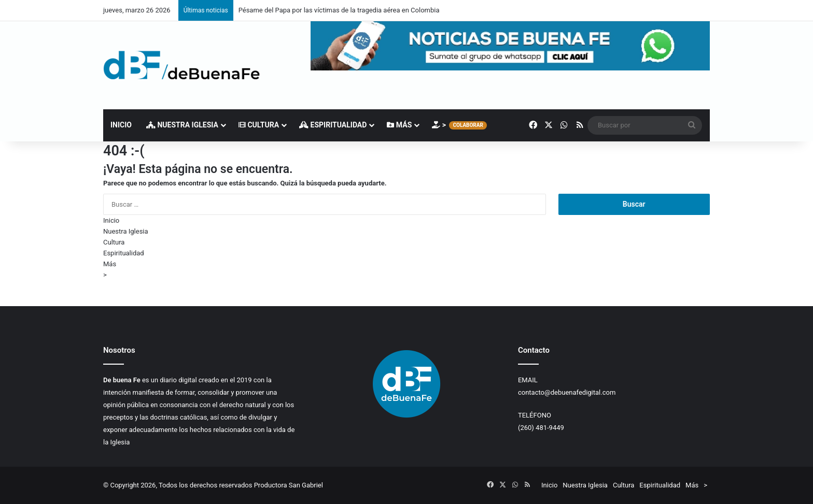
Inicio (121, 125)
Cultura (259, 125)
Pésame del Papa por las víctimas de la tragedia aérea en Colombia (339, 10)
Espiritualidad (333, 125)
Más (399, 125)
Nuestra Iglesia (182, 125)
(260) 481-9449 (541, 428)
